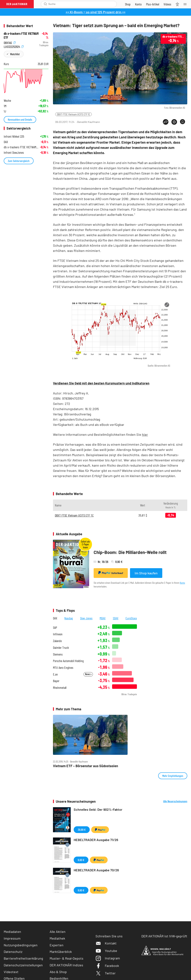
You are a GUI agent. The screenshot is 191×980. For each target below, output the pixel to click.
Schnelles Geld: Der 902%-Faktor (98, 809)
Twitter (106, 973)
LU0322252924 (14, 46)
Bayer (56, 681)
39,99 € (82, 830)
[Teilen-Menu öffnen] (166, 122)
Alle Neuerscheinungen (175, 801)
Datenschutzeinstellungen (23, 965)
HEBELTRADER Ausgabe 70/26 (96, 870)
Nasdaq (69, 618)
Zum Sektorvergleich (19, 161)
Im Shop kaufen (146, 573)
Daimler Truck (61, 648)
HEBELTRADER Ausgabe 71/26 (96, 840)
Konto (182, 583)
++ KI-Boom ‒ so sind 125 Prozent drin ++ (96, 12)
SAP (55, 628)
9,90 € (81, 860)
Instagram (108, 958)
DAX (55, 618)
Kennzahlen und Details (20, 119)
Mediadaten (12, 932)
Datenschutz (13, 952)
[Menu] (186, 4)
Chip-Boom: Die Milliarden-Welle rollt (130, 552)
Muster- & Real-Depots (66, 958)
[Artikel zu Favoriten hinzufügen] (183, 122)
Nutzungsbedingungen (21, 945)
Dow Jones (86, 618)
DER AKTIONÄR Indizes (66, 965)
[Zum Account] (138, 4)
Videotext (11, 972)
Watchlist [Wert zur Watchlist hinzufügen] (15, 54)
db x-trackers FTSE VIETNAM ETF (21, 35)
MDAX (103, 618)
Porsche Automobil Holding (68, 661)
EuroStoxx (131, 618)
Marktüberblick (61, 952)
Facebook (107, 966)
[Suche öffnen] (45, 4)
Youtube (106, 951)
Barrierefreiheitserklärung (23, 958)
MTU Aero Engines (63, 668)
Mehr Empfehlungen (173, 776)
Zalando (57, 641)
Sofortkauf (111, 573)
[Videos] (167, 4)
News (88, 674)
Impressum (12, 938)
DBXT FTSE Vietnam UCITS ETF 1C (73, 114)
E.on (55, 674)
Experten (57, 945)
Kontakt (106, 943)
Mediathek (57, 938)
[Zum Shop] (128, 4)
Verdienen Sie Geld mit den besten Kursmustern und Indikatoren (101, 383)
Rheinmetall (60, 688)
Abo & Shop (58, 972)
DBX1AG (10, 42)
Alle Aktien (58, 932)
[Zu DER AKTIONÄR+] (153, 4)
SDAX (116, 618)
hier (145, 434)
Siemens (58, 654)
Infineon (58, 634)
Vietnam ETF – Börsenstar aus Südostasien (86, 766)
